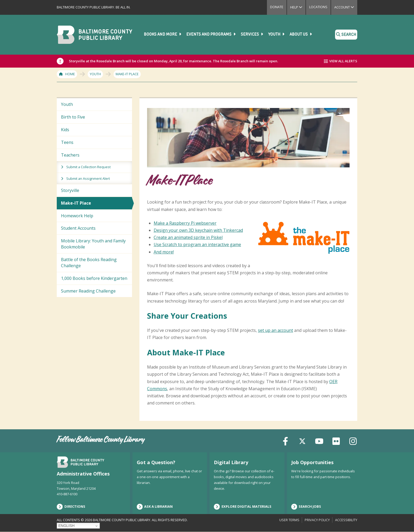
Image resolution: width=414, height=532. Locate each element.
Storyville (70, 190)
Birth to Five (73, 117)
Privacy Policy (317, 520)
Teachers (70, 155)
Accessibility (346, 520)
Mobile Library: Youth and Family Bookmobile (93, 244)
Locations (318, 7)
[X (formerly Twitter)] (302, 441)
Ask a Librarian (155, 507)
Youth (277, 34)
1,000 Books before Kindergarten (94, 278)
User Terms (289, 520)
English (66, 526)
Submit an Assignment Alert (88, 178)
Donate (277, 7)
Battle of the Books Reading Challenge (89, 263)
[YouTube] (319, 441)
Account (346, 7)
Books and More (163, 34)
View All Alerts (343, 61)
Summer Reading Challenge (88, 291)
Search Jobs (306, 507)
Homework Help (77, 216)
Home (70, 74)
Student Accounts (78, 228)
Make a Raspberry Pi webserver (185, 223)
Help (298, 7)
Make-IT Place (76, 203)
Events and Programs (211, 34)
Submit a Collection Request (88, 167)
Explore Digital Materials (243, 507)
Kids (65, 130)
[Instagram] (353, 441)
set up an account (276, 330)
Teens (67, 142)
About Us (301, 34)
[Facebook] (285, 441)
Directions (71, 507)
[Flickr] (336, 441)
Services (252, 34)
